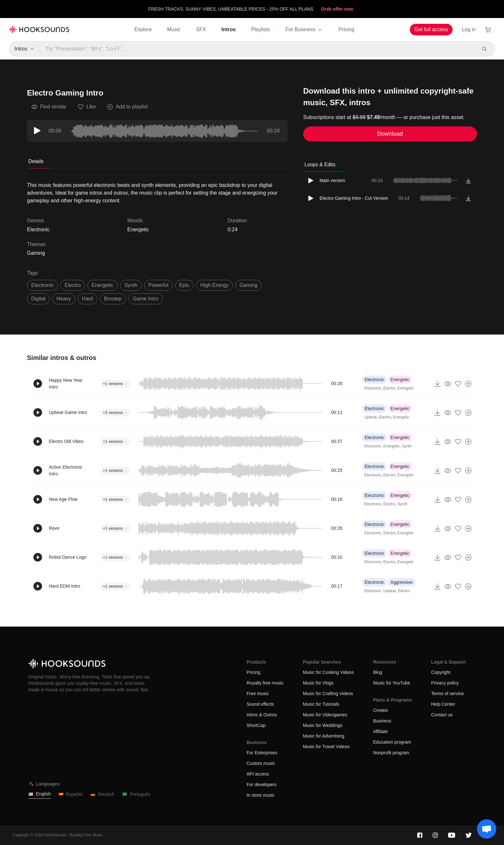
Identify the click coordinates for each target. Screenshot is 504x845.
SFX (201, 29)
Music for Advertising (324, 736)
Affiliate (381, 731)
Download (390, 134)
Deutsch (102, 794)
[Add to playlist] (468, 384)
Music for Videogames (325, 715)
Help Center (443, 704)
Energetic (138, 230)
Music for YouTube (392, 683)
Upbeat (370, 417)
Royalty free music (265, 683)
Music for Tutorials (321, 704)
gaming (248, 285)
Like (87, 107)
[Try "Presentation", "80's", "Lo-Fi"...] (258, 49)
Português (136, 794)
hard (88, 299)
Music (174, 29)
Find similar (49, 107)
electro (73, 285)
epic (184, 285)
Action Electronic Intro (66, 470)
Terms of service (447, 693)
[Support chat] (487, 829)
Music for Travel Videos (326, 747)
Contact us (442, 715)
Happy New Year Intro (66, 384)
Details (36, 161)
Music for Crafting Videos (328, 693)
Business (382, 721)
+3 (115, 413)
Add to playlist (127, 107)
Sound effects (260, 704)
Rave (54, 528)
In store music (261, 795)
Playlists (261, 29)
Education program (392, 742)
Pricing (346, 29)
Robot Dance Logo (68, 557)
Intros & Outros (262, 715)
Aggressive (402, 582)
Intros (229, 29)
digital (38, 299)
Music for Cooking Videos (328, 672)
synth (131, 285)
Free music (258, 693)
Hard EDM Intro (64, 586)
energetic (103, 285)
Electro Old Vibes (66, 441)
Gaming (36, 253)
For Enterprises (262, 753)
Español (71, 794)
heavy (63, 299)
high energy (214, 285)
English (40, 794)
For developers (261, 785)
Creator (381, 710)
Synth (407, 446)
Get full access (431, 29)
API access (258, 774)
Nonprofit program (391, 753)
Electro (389, 388)
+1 (115, 384)
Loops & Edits (320, 165)
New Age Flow (63, 499)
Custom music (261, 763)
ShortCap (256, 725)
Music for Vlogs (318, 683)
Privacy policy (445, 683)
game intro (146, 299)
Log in (469, 29)
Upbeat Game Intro (68, 412)
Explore (143, 29)
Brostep (113, 299)
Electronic (374, 380)
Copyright (441, 672)
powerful (158, 285)
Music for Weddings (323, 725)
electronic (42, 285)
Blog (378, 672)
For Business (304, 30)
